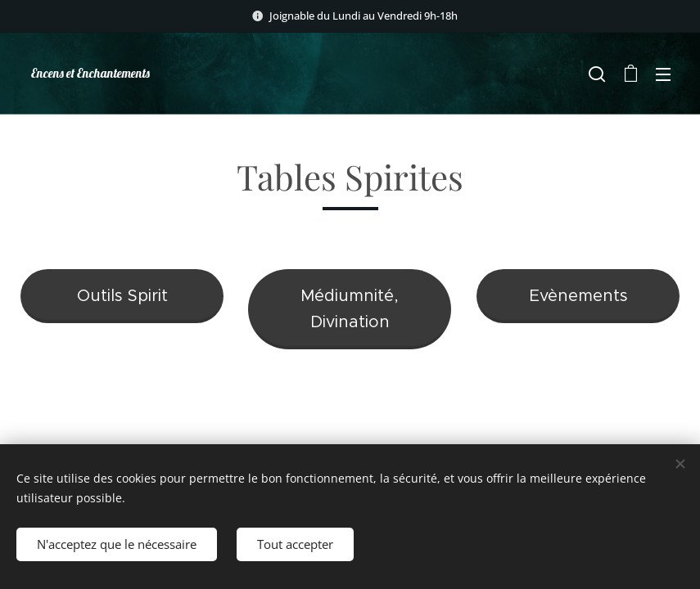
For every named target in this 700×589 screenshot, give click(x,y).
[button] (597, 74)
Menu (663, 74)
